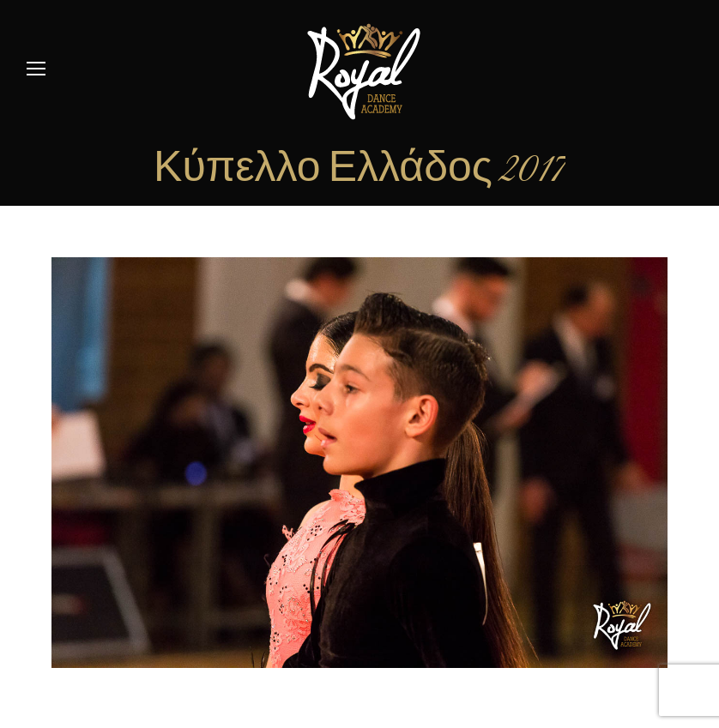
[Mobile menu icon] (36, 69)
